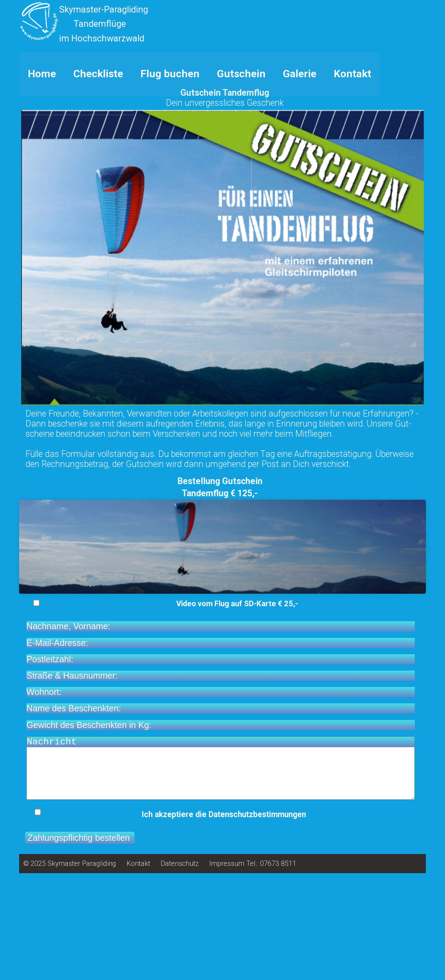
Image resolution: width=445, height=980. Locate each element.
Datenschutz (180, 970)
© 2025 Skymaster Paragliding (70, 970)
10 (397, 145)
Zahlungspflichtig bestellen (80, 944)
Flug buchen (170, 169)
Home (42, 169)
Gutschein (241, 169)
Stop (22, 145)
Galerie (300, 169)
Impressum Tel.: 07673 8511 (253, 970)
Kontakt (353, 169)
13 (413, 145)
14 (418, 145)
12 (408, 145)
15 (423, 145)
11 (402, 145)
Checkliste (98, 169)
